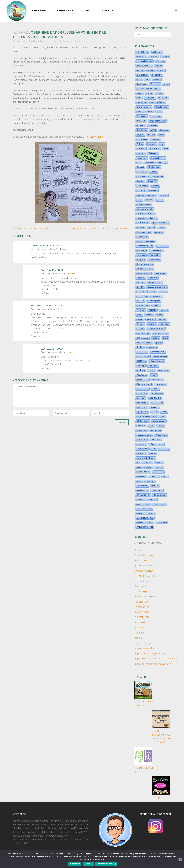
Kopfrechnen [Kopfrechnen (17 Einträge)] (155, 260)
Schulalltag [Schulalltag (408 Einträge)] (155, 398)
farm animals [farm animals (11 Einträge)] (142, 139)
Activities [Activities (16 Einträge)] (154, 57)
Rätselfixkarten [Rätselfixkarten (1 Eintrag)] (142, 375)
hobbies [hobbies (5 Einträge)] (160, 200)
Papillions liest (142, 602)
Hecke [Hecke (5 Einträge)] (139, 200)
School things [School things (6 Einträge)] (142, 393)
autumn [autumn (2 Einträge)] (162, 70)
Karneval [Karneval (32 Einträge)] (141, 227)
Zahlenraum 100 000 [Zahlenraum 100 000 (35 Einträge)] (146, 513)
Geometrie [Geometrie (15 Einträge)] (141, 176)
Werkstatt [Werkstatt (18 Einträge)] (154, 477)
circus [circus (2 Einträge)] (166, 84)
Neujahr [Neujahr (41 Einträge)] (140, 324)
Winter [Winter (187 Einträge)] (155, 486)
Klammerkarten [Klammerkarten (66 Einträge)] (144, 232)
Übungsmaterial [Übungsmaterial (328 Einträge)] (145, 527)
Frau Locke (140, 586)
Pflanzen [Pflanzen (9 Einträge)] (148, 343)
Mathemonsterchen (145, 648)
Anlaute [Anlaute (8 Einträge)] (159, 66)
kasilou (138, 638)
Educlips (156, 797)
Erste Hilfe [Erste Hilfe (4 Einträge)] (141, 125)
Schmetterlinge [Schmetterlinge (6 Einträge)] (143, 389)
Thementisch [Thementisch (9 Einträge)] (156, 439)
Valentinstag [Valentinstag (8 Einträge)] (164, 449)
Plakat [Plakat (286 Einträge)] (140, 347)
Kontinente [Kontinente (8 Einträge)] (141, 255)
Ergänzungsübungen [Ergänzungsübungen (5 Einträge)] (158, 121)
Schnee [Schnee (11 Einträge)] (156, 389)
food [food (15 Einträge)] (166, 149)
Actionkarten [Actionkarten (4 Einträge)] (142, 57)
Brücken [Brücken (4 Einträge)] (157, 79)
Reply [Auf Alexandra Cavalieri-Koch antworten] (62, 310)
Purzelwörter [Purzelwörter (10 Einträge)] (142, 352)
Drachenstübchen (144, 571)
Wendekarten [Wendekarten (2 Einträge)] (159, 472)
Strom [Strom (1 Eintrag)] (151, 426)
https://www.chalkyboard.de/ (150, 653)
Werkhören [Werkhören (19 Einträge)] (142, 477)
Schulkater (140, 550)
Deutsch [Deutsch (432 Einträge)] (163, 98)
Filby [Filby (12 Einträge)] (162, 144)
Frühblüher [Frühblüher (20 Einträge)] (150, 163)
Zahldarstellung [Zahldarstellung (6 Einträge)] (160, 495)
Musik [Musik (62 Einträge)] (140, 319)
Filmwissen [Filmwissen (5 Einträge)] (141, 149)
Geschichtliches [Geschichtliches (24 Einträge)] (156, 176)
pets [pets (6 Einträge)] (139, 343)
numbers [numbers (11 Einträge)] (140, 329)
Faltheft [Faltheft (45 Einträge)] (152, 135)
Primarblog (140, 622)
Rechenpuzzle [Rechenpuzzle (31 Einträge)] (143, 356)
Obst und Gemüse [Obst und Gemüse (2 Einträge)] (143, 333)
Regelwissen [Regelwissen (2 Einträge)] (153, 366)
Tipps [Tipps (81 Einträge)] (153, 444)
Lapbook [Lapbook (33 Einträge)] (141, 278)
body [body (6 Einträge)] (148, 79)
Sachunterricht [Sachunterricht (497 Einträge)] (144, 384)
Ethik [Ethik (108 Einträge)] (153, 130)
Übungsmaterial (118, 228)
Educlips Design (143, 643)
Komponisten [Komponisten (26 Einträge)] (157, 250)
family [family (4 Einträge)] (162, 135)
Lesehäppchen (59, 228)
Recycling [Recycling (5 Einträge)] (141, 366)
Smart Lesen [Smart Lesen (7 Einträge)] (142, 407)
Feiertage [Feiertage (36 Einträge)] (151, 144)
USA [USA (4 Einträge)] (153, 449)
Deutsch (45, 41)
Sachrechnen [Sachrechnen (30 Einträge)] (143, 380)
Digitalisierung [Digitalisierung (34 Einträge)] (161, 107)
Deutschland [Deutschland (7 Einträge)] (142, 102)
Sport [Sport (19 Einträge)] (164, 412)
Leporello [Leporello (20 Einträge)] (141, 282)
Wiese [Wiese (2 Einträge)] (139, 481)
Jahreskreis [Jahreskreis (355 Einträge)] (143, 223)
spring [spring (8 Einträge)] (162, 416)
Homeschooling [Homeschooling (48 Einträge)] (144, 204)
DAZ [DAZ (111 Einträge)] (139, 98)
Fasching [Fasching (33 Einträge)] (155, 139)
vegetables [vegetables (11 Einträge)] (141, 453)
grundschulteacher (144, 566)
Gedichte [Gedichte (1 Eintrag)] (154, 172)
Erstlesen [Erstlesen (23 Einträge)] (153, 125)
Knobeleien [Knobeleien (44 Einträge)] (142, 250)
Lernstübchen (142, 607)
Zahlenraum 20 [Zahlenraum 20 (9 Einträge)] (159, 504)
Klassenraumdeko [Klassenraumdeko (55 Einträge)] (145, 246)
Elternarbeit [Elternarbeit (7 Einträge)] (156, 116)
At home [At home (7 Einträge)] (140, 70)
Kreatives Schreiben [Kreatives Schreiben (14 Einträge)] (145, 269)
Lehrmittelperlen (143, 592)
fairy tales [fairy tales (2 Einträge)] (140, 135)
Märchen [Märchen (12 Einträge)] (162, 319)
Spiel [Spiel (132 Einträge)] (155, 412)
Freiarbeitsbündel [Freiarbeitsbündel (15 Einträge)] (158, 158)
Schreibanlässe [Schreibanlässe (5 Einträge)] (157, 393)
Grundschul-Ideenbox (146, 555)
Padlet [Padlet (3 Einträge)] (166, 338)
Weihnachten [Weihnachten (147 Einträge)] (143, 472)
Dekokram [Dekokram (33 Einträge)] (150, 98)
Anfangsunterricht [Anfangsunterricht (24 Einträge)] (144, 66)
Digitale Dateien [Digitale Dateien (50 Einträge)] (144, 107)
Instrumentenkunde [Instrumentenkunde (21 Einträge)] (145, 209)
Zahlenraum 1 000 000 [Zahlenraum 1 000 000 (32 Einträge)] (147, 500)
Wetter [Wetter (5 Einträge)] (165, 477)
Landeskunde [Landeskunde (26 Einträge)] (160, 273)
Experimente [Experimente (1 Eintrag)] (164, 130)
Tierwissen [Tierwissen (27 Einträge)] (142, 444)
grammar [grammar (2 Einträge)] (156, 186)
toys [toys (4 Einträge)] (162, 444)
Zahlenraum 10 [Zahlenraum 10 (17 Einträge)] (143, 504)
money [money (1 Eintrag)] (139, 315)
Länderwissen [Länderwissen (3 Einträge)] (157, 296)
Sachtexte (83, 228)
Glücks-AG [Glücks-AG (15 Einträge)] (152, 181)
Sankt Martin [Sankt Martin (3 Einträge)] (161, 384)
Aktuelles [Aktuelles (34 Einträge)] (160, 61)
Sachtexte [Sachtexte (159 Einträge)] (157, 380)
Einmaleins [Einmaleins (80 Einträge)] (142, 116)
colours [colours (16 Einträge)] (160, 93)
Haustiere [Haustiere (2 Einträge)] (164, 195)
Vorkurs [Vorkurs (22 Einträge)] (159, 463)
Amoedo (139, 628)
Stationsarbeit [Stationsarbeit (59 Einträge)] (159, 421)
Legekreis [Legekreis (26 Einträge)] (153, 278)
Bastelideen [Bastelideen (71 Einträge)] (142, 75)
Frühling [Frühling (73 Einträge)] (163, 162)
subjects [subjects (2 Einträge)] (161, 426)
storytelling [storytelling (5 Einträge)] (141, 426)
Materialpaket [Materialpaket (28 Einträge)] (154, 301)
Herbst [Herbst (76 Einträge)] (149, 200)
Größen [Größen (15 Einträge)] (140, 190)
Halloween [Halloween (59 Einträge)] (152, 190)
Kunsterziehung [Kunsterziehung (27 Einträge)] (144, 273)
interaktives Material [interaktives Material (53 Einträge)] (146, 214)
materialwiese (142, 561)
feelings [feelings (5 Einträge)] (140, 144)
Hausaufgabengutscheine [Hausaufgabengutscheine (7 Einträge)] (146, 195)
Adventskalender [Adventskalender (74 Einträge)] (145, 61)
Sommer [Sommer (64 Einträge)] (155, 407)
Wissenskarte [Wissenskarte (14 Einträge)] (142, 490)
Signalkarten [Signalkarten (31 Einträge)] (158, 403)
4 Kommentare (83, 41)
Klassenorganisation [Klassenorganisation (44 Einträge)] (146, 241)
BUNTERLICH (142, 617)
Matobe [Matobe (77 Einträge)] (156, 305)
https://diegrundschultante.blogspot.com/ (157, 659)
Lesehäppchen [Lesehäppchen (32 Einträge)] (155, 282)
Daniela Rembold (63, 41)
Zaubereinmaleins (144, 581)
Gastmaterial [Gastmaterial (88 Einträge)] (154, 167)
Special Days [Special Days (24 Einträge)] (142, 412)
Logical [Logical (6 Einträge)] (153, 292)
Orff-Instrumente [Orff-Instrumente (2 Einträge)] (143, 338)
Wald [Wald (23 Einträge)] (139, 467)
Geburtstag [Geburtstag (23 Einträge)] (142, 172)
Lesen (73, 228)
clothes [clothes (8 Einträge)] (140, 93)
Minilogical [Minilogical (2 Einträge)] (164, 310)
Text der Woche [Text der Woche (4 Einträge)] (161, 435)
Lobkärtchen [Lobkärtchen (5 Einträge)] (142, 292)
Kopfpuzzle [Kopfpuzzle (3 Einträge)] (141, 260)
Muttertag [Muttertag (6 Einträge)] (151, 319)
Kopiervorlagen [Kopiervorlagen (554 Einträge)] (145, 264)
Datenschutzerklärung (106, 864)
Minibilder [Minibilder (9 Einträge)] (141, 310)
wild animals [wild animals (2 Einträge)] (150, 481)
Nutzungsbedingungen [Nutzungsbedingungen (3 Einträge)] (156, 329)
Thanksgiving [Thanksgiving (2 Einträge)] (142, 440)
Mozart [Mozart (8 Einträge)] (159, 315)
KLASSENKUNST (143, 612)
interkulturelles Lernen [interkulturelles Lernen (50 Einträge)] (147, 218)
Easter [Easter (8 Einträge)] (159, 112)
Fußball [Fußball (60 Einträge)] (140, 167)
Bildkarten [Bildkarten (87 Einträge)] (157, 75)
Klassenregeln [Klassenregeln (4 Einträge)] (162, 246)
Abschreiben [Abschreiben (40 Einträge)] (142, 52)
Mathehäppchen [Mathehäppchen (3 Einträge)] (143, 305)
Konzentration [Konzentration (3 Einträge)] (155, 255)
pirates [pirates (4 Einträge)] (159, 343)
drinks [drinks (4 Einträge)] (150, 112)
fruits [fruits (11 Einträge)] (139, 163)
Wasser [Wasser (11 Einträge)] (149, 467)
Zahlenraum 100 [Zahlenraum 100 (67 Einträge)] (144, 509)
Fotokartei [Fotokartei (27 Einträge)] (153, 153)
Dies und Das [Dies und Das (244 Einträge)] (158, 102)
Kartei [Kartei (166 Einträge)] (152, 227)
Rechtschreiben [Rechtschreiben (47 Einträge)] (157, 361)
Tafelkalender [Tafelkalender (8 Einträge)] (156, 430)
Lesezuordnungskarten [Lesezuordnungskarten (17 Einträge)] (157, 287)
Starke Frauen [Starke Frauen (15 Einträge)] (143, 421)
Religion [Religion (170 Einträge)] (141, 370)
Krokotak (139, 633)
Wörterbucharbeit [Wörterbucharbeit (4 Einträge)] (143, 495)
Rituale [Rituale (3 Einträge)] (152, 370)
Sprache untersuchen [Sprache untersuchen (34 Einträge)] (146, 416)
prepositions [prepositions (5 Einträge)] (152, 347)
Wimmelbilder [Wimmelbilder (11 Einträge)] (142, 486)
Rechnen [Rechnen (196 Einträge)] (141, 361)
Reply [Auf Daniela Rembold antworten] (73, 274)
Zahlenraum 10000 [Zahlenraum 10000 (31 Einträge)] (145, 522)
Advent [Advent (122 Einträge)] (166, 56)
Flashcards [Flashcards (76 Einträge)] (155, 148)
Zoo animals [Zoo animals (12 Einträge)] (162, 522)
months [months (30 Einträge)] (149, 315)
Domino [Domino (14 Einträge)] (140, 112)
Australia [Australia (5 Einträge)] (151, 70)
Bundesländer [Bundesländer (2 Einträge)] (142, 84)
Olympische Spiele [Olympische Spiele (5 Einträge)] (161, 333)
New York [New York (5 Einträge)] (152, 324)
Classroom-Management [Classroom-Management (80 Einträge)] (148, 89)
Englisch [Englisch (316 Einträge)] (141, 121)
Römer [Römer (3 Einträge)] (154, 375)
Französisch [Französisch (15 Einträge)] (142, 158)
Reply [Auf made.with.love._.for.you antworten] (64, 250)
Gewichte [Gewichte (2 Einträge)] (140, 181)
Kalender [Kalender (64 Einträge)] (165, 223)
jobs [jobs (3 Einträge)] (155, 223)
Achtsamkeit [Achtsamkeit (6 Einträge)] (157, 52)
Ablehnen (88, 864)
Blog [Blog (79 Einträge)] (139, 79)
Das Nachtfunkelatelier (146, 576)
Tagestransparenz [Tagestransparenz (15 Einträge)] (144, 435)
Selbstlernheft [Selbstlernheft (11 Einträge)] (142, 403)
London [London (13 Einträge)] (163, 292)
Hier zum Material (94, 137)
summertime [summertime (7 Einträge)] (142, 430)
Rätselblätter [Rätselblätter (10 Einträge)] (164, 370)
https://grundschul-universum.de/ (153, 664)
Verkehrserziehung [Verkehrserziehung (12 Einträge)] (144, 463)
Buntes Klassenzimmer (147, 597)
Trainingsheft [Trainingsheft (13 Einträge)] (142, 449)
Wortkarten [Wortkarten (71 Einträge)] (157, 490)
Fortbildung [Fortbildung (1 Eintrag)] (141, 153)
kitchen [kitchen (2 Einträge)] (162, 227)
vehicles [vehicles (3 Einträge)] (153, 453)
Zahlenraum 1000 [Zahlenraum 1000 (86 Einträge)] (145, 518)
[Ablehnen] (180, 859)
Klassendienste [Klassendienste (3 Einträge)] (142, 237)
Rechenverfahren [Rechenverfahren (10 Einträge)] (160, 356)
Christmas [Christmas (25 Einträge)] (155, 84)
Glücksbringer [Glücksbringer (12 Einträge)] (142, 186)
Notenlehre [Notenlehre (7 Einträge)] (164, 324)
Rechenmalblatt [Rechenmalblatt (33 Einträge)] (158, 352)
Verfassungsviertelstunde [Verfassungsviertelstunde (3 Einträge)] (146, 458)
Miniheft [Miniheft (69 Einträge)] (153, 310)
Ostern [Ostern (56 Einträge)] (156, 338)
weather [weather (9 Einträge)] (159, 467)
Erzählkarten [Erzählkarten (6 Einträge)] (142, 130)
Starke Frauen (99, 228)
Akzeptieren (75, 864)
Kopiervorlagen (40, 228)
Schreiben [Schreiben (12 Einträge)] (141, 398)
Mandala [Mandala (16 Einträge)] (141, 301)
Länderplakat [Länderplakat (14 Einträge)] (142, 296)
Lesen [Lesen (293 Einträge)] (140, 287)
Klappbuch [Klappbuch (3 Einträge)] (159, 232)
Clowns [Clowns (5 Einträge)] (150, 93)
